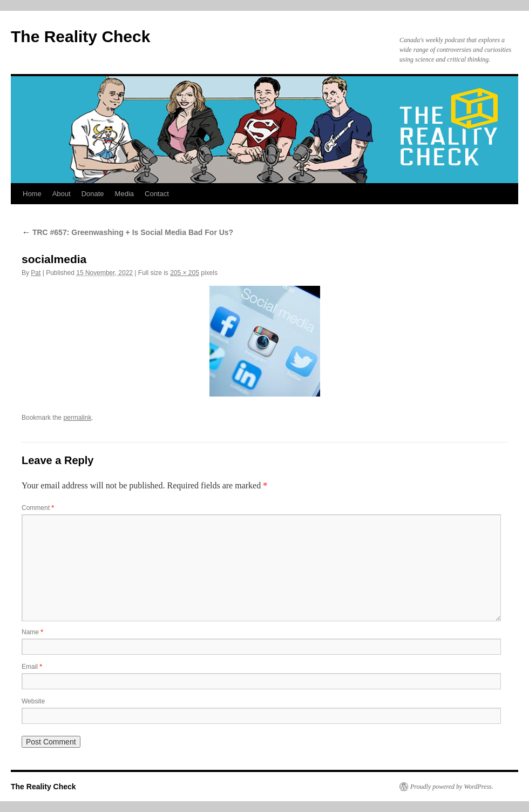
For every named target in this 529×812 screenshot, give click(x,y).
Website (33, 701)
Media (124, 194)
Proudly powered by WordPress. (452, 787)
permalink (77, 418)
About (62, 194)
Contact (157, 194)
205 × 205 (185, 273)
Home (32, 194)
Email (32, 667)
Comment (38, 508)
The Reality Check (80, 36)
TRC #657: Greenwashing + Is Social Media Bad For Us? (127, 232)
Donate (93, 194)
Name (32, 632)
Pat (36, 273)
